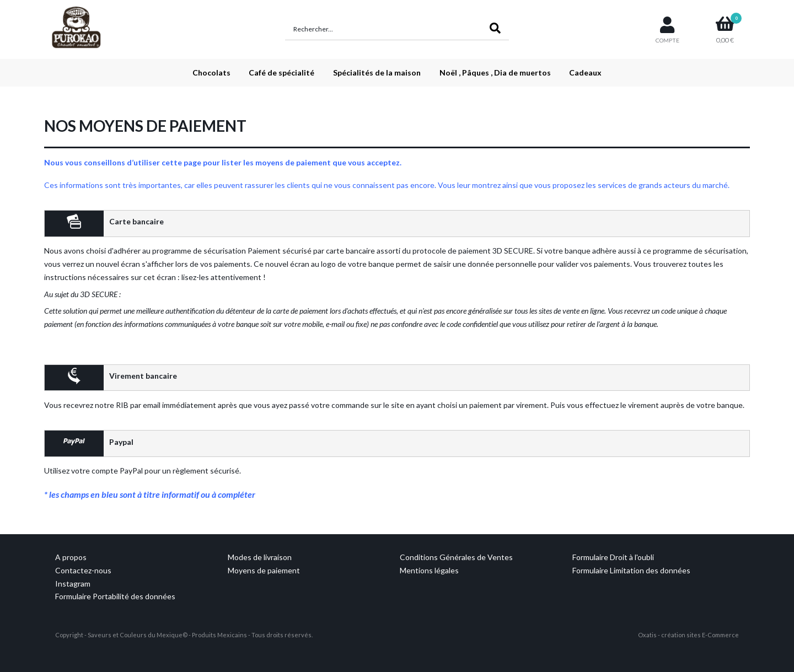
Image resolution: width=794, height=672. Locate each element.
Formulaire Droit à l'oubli (613, 557)
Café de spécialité (281, 72)
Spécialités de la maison (377, 72)
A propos (71, 557)
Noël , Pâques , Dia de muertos (495, 72)
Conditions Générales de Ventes (456, 557)
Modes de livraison (260, 557)
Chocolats (211, 72)
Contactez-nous (83, 570)
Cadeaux (585, 72)
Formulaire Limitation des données (631, 570)
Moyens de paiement (264, 570)
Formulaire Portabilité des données (115, 596)
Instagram (73, 584)
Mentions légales (429, 570)
